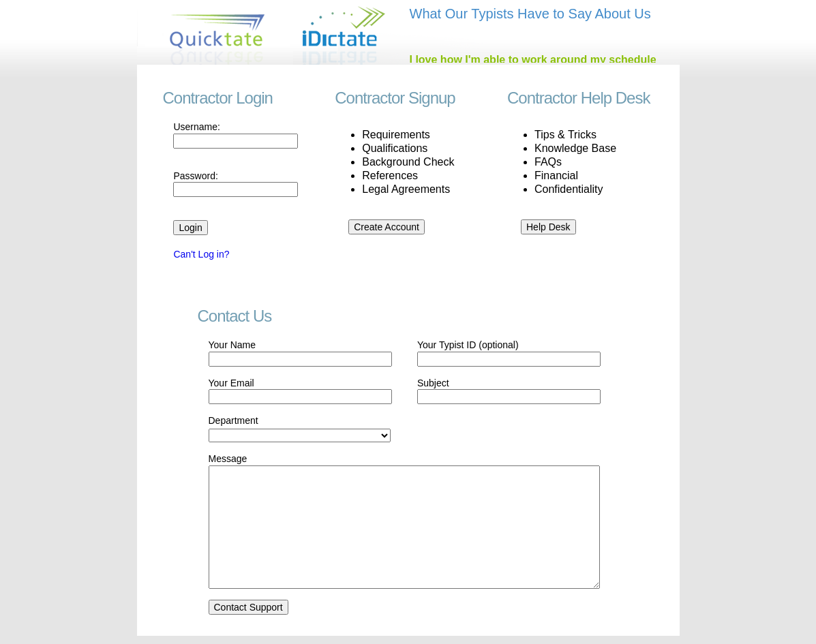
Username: (196, 127)
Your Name (232, 345)
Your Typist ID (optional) (468, 345)
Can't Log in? (201, 254)
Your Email (231, 383)
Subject (433, 383)
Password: (195, 176)
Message (228, 459)
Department (233, 420)
